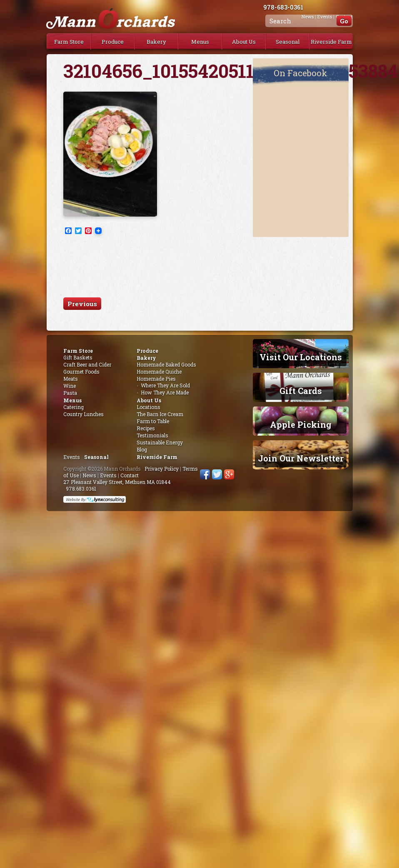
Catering (74, 407)
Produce (113, 42)
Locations (148, 407)
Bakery (156, 42)
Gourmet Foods (81, 372)
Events (72, 457)
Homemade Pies (156, 379)
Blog (142, 449)
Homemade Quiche (159, 372)
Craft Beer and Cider (87, 364)
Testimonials (152, 435)
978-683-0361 (283, 7)
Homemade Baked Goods (166, 364)
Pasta (70, 393)
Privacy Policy (162, 469)
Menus (200, 42)
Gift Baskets (78, 357)
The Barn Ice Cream (160, 414)
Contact (130, 475)
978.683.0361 (81, 489)
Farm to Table (153, 421)
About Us (244, 42)
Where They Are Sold (165, 385)
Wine (70, 386)
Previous (82, 304)
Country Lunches (84, 414)
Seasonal (288, 42)
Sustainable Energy (160, 442)
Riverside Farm (331, 42)
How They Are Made (165, 392)
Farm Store (69, 42)
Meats (71, 379)
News (89, 475)
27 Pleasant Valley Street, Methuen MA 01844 (117, 482)
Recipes (146, 428)
